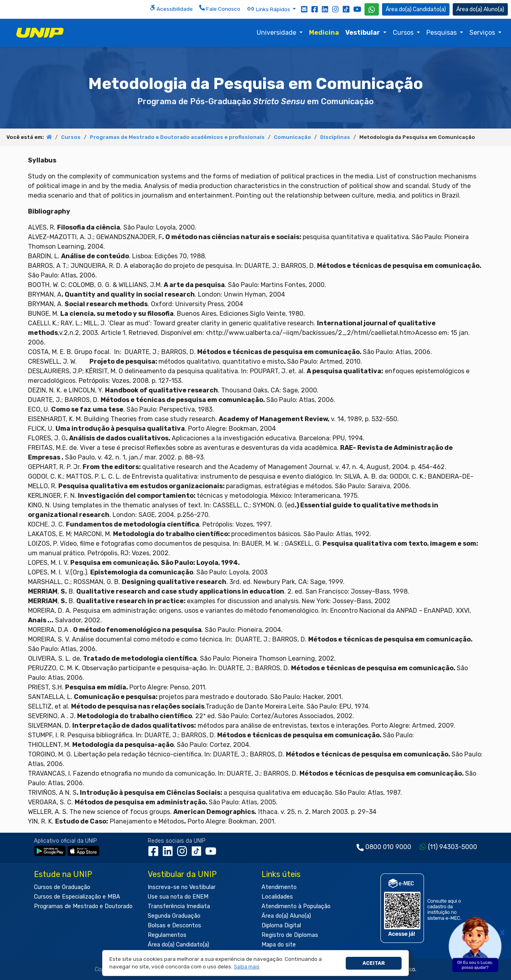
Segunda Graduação (174, 916)
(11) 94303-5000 (453, 847)
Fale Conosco (220, 8)
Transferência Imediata (179, 906)
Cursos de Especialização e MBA (77, 897)
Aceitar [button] (374, 963)
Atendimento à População (296, 906)
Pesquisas (442, 33)
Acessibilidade (171, 8)
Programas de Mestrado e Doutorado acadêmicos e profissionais (177, 137)
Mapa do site (279, 945)
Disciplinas (335, 137)
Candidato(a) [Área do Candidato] (416, 9)
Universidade (277, 33)
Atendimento (279, 887)
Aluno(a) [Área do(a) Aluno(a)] (480, 9)
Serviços (483, 33)
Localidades (277, 897)
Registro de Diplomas (290, 935)
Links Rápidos (269, 9)
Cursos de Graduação (62, 887)
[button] (247, 967)
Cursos (404, 33)
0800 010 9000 (388, 847)
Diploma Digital (281, 926)
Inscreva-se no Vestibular (182, 887)
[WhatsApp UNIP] (372, 9)
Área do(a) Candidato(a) (178, 945)
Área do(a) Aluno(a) (286, 916)
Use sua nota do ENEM (178, 897)
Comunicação (292, 137)
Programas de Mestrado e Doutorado (83, 906)
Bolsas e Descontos (174, 926)
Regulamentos (167, 935)
